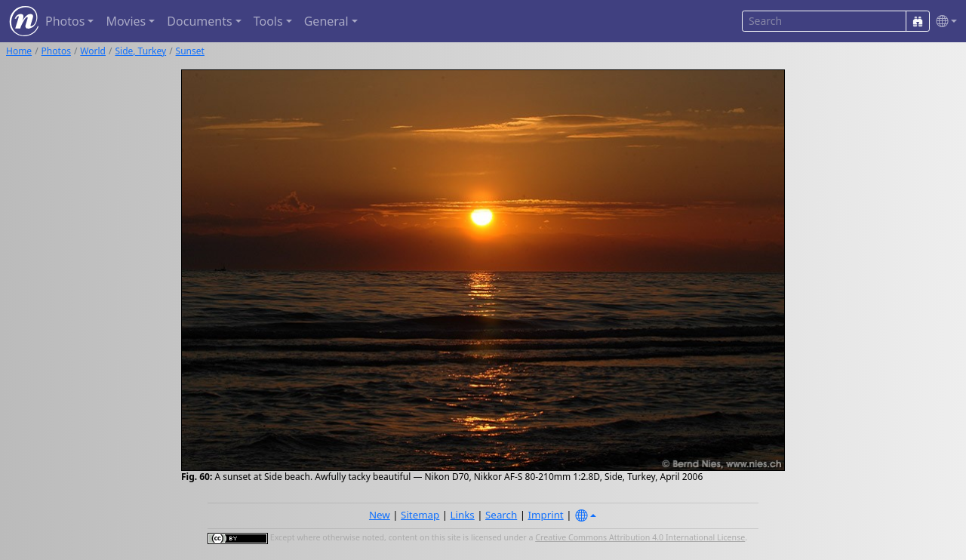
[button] (943, 22)
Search (501, 515)
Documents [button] (199, 21)
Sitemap (420, 515)
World (93, 51)
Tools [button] (268, 21)
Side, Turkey (140, 51)
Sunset (190, 51)
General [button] (326, 21)
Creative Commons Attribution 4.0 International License (640, 537)
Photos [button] (65, 21)
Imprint (546, 515)
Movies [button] (126, 21)
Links (463, 515)
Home (19, 51)
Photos (56, 51)
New (380, 515)
